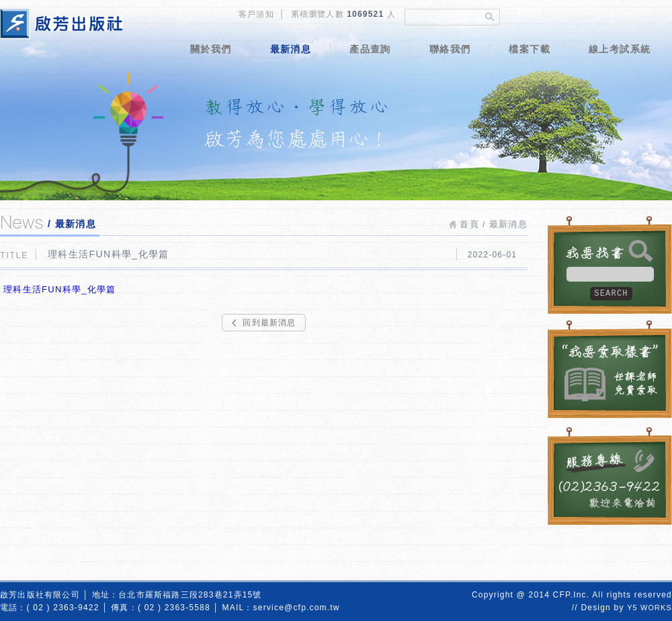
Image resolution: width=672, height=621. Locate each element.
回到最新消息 (269, 323)
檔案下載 (530, 49)
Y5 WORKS (649, 608)
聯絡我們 (450, 49)
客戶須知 (256, 14)
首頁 (469, 224)
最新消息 (291, 49)
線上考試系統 (620, 49)
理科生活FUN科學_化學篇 (58, 289)
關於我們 (211, 49)
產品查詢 (370, 49)
